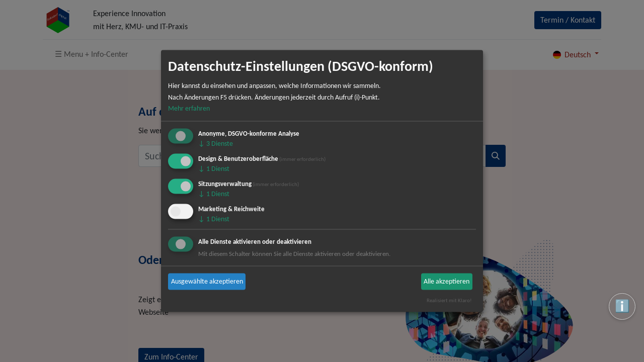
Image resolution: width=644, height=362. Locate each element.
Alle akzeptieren (447, 281)
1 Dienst (214, 169)
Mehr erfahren (189, 108)
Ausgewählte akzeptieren (207, 281)
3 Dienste (216, 144)
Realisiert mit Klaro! (449, 300)
